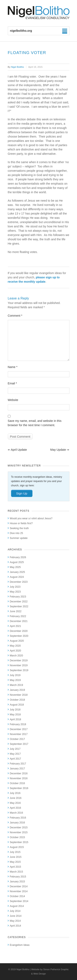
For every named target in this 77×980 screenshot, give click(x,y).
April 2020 (16, 651)
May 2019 (15, 680)
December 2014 (19, 886)
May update (60, 450)
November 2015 (19, 832)
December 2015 (19, 828)
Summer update (19, 538)
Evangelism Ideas (20, 945)
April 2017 (16, 759)
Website (13, 400)
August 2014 (17, 906)
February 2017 (18, 764)
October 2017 (17, 739)
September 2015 (19, 842)
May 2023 (15, 592)
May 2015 (15, 862)
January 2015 (17, 882)
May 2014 (15, 921)
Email (12, 383)
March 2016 (16, 813)
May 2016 (15, 803)
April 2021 (16, 626)
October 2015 (17, 837)
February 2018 (18, 724)
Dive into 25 (17, 533)
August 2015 (17, 847)
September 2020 (19, 636)
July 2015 (15, 852)
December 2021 (19, 621)
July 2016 (15, 793)
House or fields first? (21, 523)
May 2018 (15, 715)
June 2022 (16, 611)
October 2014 (17, 896)
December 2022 (19, 602)
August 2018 (17, 705)
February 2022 (18, 616)
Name (13, 367)
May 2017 (15, 754)
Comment (15, 316)
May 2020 (15, 646)
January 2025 (17, 572)
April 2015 (16, 867)
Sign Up (22, 493)
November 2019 (19, 665)
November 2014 (19, 891)
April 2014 (16, 926)
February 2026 (18, 557)
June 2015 (16, 857)
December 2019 (19, 660)
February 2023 (18, 597)
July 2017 (15, 749)
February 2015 (18, 877)
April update (17, 450)
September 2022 (19, 606)
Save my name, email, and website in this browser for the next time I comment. (35, 423)
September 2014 (19, 901)
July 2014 (15, 911)
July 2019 (15, 675)
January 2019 (17, 690)
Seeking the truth (19, 528)
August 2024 (17, 577)
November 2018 (19, 695)
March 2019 (16, 685)
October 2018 (17, 700)
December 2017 (19, 729)
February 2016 (18, 818)
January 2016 (17, 823)
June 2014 (16, 916)
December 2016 (19, 773)
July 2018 (15, 710)
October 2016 (17, 783)
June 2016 (16, 798)
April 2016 (16, 808)
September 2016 (19, 788)
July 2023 (15, 587)
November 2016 (19, 778)
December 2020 (19, 631)
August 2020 (17, 641)
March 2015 (16, 872)
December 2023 (19, 582)
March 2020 (16, 656)
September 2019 (19, 670)
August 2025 (17, 562)
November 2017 (19, 734)
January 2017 (17, 769)
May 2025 (15, 567)
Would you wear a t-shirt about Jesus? (31, 518)
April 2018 (16, 719)
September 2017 (19, 744)
